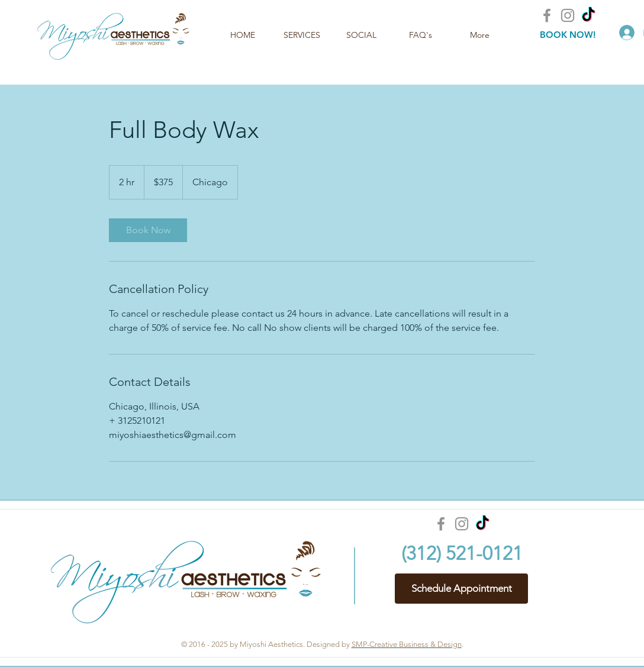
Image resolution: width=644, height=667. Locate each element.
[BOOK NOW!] (568, 35)
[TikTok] (588, 15)
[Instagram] (568, 15)
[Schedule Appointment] (461, 589)
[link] (148, 230)
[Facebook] (547, 15)
